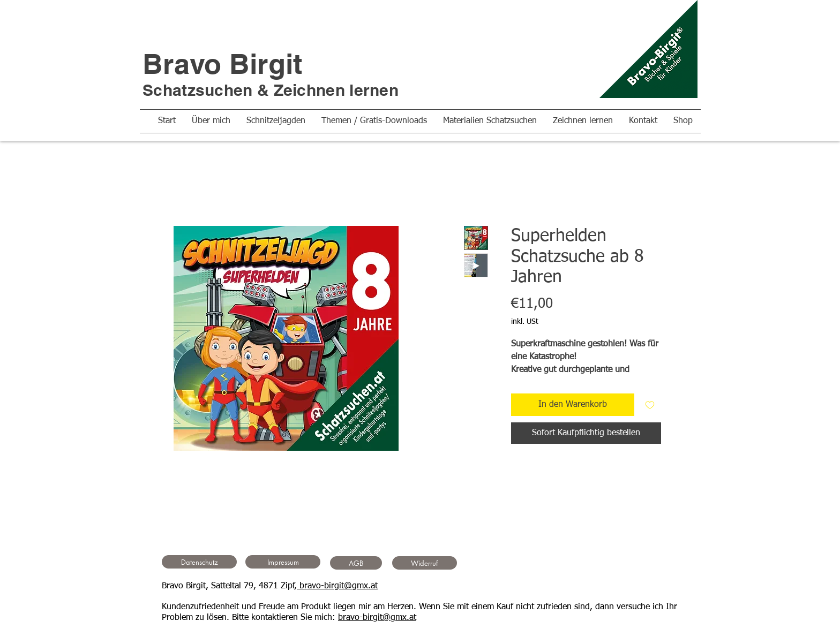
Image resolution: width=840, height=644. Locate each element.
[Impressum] (283, 562)
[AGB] (356, 563)
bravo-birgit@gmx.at (337, 586)
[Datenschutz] (199, 562)
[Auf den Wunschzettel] (650, 405)
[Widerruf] (425, 563)
